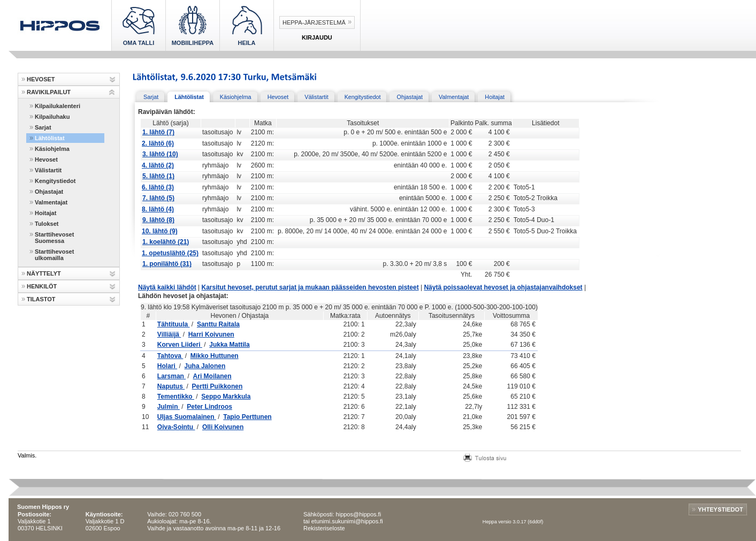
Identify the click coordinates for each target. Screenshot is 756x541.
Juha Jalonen (205, 366)
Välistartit (48, 170)
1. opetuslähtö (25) (170, 253)
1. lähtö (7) (158, 132)
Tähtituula (174, 324)
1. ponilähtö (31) (167, 264)
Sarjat (43, 127)
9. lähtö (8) (158, 220)
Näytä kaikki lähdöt (167, 287)
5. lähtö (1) (158, 176)
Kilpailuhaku (52, 117)
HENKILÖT (42, 286)
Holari (167, 366)
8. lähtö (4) (158, 209)
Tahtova (170, 356)
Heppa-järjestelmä (314, 22)
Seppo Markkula (226, 397)
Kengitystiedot (55, 181)
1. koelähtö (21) (166, 242)
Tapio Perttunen (247, 417)
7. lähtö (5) (158, 198)
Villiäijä (169, 334)
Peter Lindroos (209, 407)
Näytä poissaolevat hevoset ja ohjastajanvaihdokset (503, 287)
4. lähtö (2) (158, 165)
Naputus (171, 386)
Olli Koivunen (223, 427)
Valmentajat (51, 202)
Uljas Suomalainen (187, 417)
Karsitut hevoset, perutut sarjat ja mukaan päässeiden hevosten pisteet (310, 287)
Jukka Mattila (229, 345)
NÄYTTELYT (44, 273)
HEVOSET (41, 79)
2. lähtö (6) (158, 143)
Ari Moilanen (212, 376)
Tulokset (47, 224)
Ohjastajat (49, 192)
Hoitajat (45, 213)
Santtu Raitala (218, 324)
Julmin (169, 407)
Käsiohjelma (52, 149)
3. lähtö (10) (160, 154)
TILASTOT (41, 299)
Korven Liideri (180, 345)
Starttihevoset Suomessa (54, 238)
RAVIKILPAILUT (49, 92)
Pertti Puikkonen (217, 386)
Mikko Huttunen (215, 356)
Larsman (171, 376)
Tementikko (176, 397)
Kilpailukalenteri (58, 106)
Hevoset (46, 159)
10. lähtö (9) (160, 231)
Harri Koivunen (211, 334)
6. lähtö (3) (158, 187)
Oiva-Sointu (176, 427)
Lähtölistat (50, 138)
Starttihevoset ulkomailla (54, 255)
